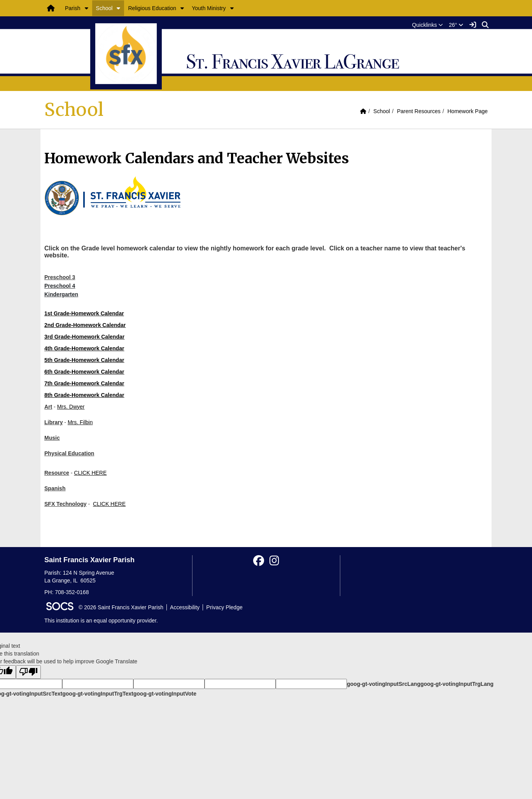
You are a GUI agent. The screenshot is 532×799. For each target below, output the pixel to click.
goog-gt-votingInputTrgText (98, 694)
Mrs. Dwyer (71, 407)
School (104, 8)
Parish (73, 8)
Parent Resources (419, 111)
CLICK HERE (90, 473)
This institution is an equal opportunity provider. (101, 621)
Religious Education (152, 8)
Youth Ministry (209, 8)
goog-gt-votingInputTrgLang (457, 684)
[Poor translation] (28, 672)
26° (456, 25)
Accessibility (185, 607)
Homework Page (468, 111)
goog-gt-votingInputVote (165, 694)
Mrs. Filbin (80, 422)
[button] (87, 8)
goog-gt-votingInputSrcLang (384, 684)
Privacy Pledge (224, 607)
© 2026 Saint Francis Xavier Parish (121, 607)
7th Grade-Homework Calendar (84, 383)
